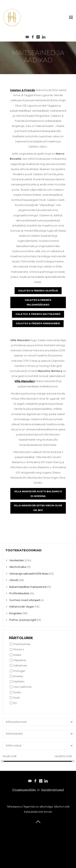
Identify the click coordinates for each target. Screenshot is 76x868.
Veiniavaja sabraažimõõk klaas (29, 574)
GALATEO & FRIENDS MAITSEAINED (38, 314)
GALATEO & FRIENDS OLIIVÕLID (38, 291)
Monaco (19, 649)
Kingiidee (16, 613)
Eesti (17, 698)
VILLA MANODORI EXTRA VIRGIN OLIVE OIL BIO (38, 508)
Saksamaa (20, 665)
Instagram (38, 840)
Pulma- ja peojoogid (23, 620)
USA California (22, 687)
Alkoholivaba (18, 567)
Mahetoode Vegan (22, 607)
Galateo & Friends (22, 90)
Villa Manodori (25, 381)
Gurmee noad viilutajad (25, 600)
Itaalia (17, 655)
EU (15, 703)
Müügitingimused (52, 790)
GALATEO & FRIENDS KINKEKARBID (38, 324)
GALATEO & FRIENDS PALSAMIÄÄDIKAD (38, 303)
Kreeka (18, 676)
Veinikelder (17, 560)
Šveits (17, 692)
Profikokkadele (19, 593)
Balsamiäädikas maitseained (28, 587)
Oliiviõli (14, 580)
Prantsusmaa (22, 644)
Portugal (19, 671)
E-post (38, 829)
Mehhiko (19, 682)
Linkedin (38, 845)
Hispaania (20, 660)
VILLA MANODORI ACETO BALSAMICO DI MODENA (38, 494)
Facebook (38, 834)
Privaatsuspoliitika (24, 790)
